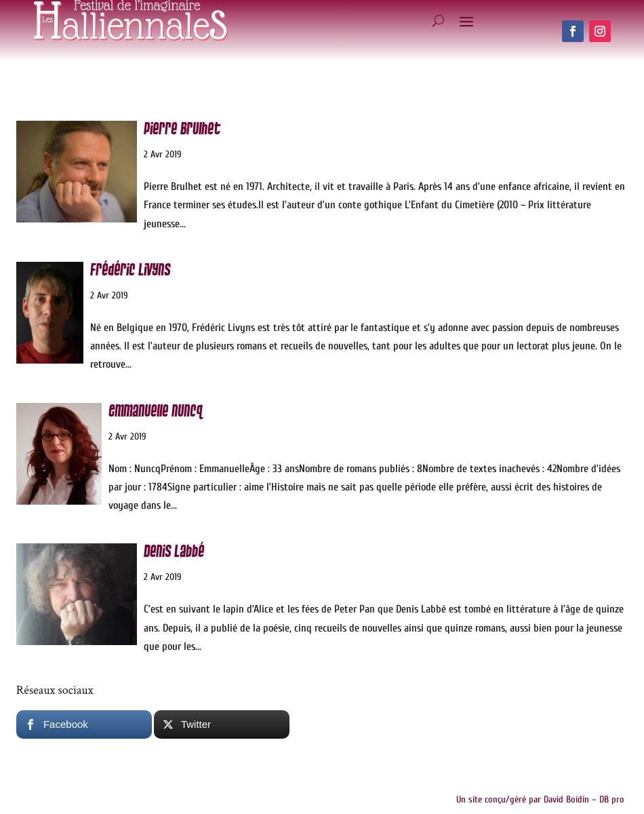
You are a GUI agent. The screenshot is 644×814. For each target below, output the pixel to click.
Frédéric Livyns (130, 270)
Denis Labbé (174, 552)
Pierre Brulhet (182, 129)
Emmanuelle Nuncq (155, 411)
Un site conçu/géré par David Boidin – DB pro (540, 799)
